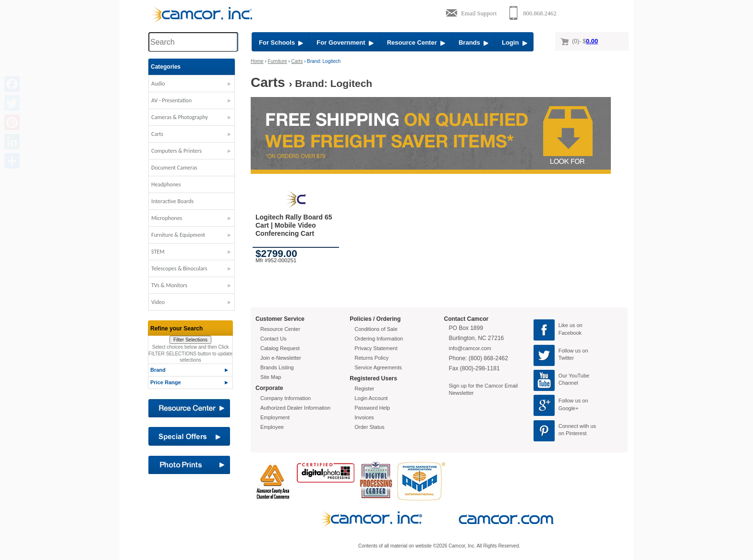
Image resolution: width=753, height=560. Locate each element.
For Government (345, 43)
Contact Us (273, 339)
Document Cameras (174, 168)
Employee (272, 427)
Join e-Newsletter (281, 358)
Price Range (166, 382)
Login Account (371, 398)
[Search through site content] (193, 42)
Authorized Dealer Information (295, 408)
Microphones (167, 218)
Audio (158, 84)
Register (364, 389)
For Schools (281, 43)
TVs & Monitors (169, 285)
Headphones (166, 184)
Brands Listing (277, 367)
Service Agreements (378, 367)
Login (515, 43)
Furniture (278, 61)
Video (158, 302)
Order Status (369, 427)
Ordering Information (379, 339)
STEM (158, 252)
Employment (275, 417)
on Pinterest (573, 433)
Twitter (566, 358)
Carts (157, 134)
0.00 (592, 41)
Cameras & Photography (180, 117)
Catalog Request (280, 348)
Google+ (569, 408)
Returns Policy (371, 358)
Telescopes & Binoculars (179, 268)
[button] (192, 86)
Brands (474, 43)
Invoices (364, 417)
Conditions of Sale (376, 329)
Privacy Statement (376, 348)
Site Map (271, 377)
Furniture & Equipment (178, 235)
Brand (158, 370)
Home (257, 61)
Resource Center (416, 43)
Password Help (372, 408)
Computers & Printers (176, 151)
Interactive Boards (172, 201)
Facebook (570, 333)
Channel (568, 383)
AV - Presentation (171, 100)
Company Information (285, 398)
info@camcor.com (470, 348)
